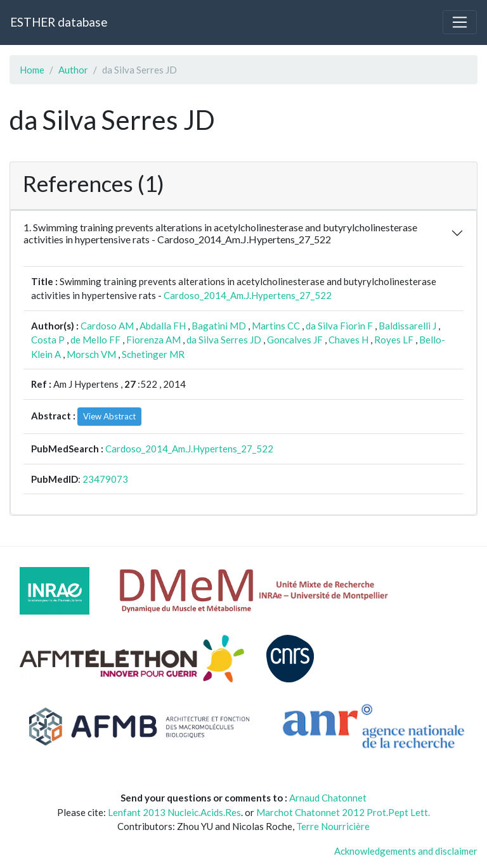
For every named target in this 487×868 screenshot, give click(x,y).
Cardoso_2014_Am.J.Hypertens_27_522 (248, 295)
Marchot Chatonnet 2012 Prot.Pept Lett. (343, 812)
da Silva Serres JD (224, 340)
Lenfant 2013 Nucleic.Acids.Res (174, 812)
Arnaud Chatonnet (328, 798)
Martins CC (276, 326)
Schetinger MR (153, 354)
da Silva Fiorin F (339, 326)
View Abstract (109, 416)
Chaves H (348, 340)
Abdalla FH (163, 326)
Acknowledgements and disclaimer (406, 851)
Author (73, 70)
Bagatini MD (219, 326)
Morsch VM (91, 354)
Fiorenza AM (153, 340)
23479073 (105, 479)
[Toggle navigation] (460, 22)
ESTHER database (59, 22)
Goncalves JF (295, 340)
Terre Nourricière (333, 826)
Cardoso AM (107, 326)
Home (32, 70)
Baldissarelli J (407, 326)
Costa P (48, 340)
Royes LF (394, 340)
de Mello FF (95, 340)
